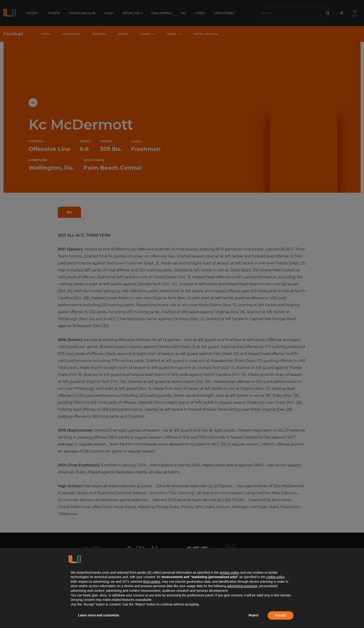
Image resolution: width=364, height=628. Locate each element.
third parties (152, 582)
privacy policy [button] (229, 573)
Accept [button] (281, 615)
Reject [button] (253, 615)
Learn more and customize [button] (99, 615)
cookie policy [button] (275, 577)
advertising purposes (242, 586)
